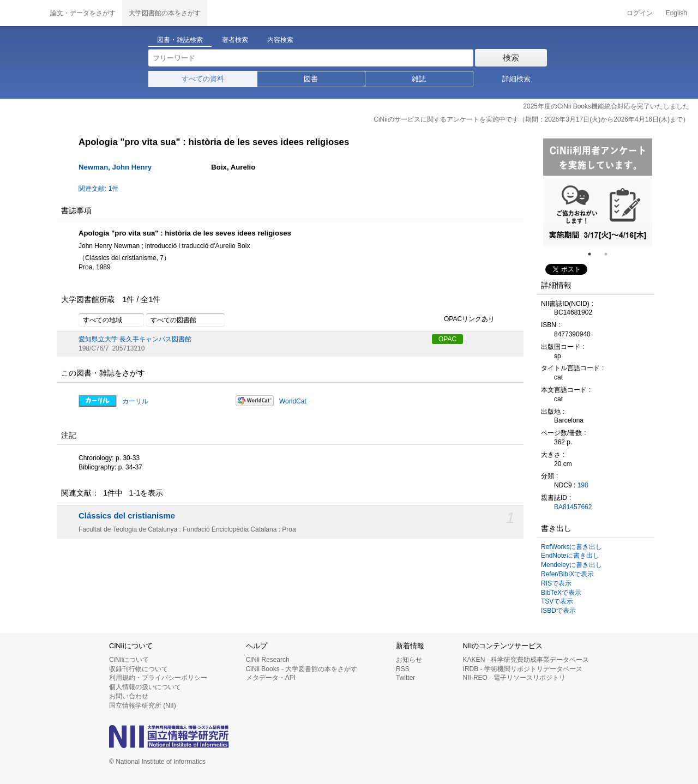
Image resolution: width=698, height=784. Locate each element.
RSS (403, 669)
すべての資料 (203, 79)
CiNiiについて (129, 660)
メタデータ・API (271, 678)
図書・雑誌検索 (180, 40)
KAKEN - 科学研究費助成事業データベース (526, 660)
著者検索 (235, 40)
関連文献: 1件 (98, 189)
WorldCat (293, 401)
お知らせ (409, 660)
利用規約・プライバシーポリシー (158, 678)
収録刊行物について (139, 669)
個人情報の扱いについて (145, 687)
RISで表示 (556, 583)
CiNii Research (268, 660)
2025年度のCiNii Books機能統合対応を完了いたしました (606, 106)
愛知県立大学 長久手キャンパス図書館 (135, 339)
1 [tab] (594, 254)
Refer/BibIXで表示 (567, 574)
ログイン (640, 13)
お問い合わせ (129, 696)
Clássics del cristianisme (127, 516)
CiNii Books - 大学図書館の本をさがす (302, 669)
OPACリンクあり (463, 319)
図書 (311, 79)
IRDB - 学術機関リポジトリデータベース (523, 669)
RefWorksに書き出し (571, 547)
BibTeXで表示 (561, 593)
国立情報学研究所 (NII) (143, 705)
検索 (511, 58)
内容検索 (280, 40)
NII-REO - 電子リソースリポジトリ (514, 678)
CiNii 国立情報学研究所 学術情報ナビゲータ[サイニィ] (22, 13)
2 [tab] (610, 254)
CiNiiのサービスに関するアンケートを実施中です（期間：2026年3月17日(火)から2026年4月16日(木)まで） (531, 119)
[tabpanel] (598, 192)
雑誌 (419, 79)
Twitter (405, 678)
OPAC (447, 339)
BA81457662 (573, 507)
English (676, 13)
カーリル (135, 401)
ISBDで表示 (558, 611)
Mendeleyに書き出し (571, 565)
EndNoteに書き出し (570, 556)
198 (583, 485)
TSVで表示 (557, 601)
